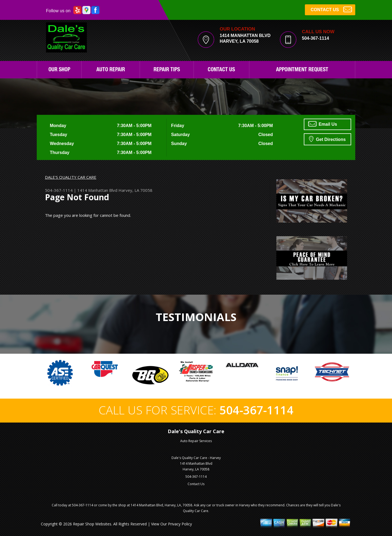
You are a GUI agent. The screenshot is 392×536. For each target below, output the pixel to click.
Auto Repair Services (196, 441)
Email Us (323, 124)
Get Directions (327, 139)
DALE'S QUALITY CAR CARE (71, 177)
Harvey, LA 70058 (135, 190)
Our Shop (59, 70)
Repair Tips (167, 70)
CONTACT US (331, 9)
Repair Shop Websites (92, 524)
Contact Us (221, 70)
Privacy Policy (180, 524)
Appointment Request (302, 70)
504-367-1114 (316, 38)
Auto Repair (111, 70)
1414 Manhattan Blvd (97, 190)
